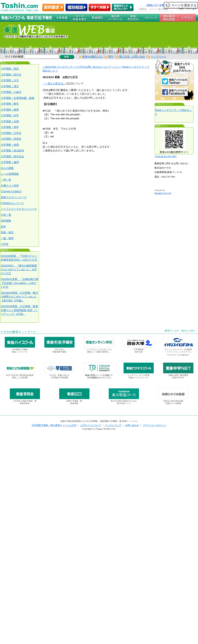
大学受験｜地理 (10, 145)
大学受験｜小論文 (11, 92)
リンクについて (113, 425)
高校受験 (6, 221)
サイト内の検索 (14, 57)
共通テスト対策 (10, 186)
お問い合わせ (132, 425)
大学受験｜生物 (10, 121)
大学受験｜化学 (10, 115)
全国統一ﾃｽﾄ (152, 5)
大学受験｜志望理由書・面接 (18, 98)
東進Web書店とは (91, 57)
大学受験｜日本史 (11, 133)
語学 (3, 227)
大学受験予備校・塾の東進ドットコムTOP (54, 425)
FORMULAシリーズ (12, 203)
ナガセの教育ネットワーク (18, 332)
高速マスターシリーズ (14, 197)
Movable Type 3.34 (163, 193)
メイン (117, 67)
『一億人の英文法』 (54, 84)
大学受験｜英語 (10, 69)
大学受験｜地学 (10, 127)
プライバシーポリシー (155, 425)
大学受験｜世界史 (11, 139)
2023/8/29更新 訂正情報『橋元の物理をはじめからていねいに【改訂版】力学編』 (19, 297)
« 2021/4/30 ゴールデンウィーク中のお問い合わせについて (77, 67)
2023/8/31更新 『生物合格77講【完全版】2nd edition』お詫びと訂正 (20, 283)
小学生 (5, 244)
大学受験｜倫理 (10, 162)
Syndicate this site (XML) (166, 156)
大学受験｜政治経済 (12, 150)
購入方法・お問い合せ (132, 57)
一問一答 (6, 180)
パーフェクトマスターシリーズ (19, 209)
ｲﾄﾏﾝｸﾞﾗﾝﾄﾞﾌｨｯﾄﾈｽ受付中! (178, 355)
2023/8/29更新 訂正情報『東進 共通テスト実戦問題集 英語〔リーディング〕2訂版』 (19, 310)
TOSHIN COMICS (11, 192)
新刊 (109, 57)
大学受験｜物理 (10, 110)
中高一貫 (6, 215)
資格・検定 (7, 232)
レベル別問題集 (10, 174)
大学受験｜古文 (10, 80)
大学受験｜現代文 (11, 75)
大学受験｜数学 (10, 104)
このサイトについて (90, 425)
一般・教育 (7, 238)
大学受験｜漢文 (10, 86)
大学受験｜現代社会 (12, 156)
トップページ (159, 57)
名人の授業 (7, 168)
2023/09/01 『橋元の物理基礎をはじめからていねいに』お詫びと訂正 (19, 269)
